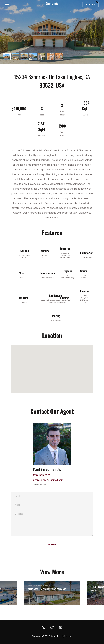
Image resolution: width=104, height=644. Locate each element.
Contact (91, 4)
